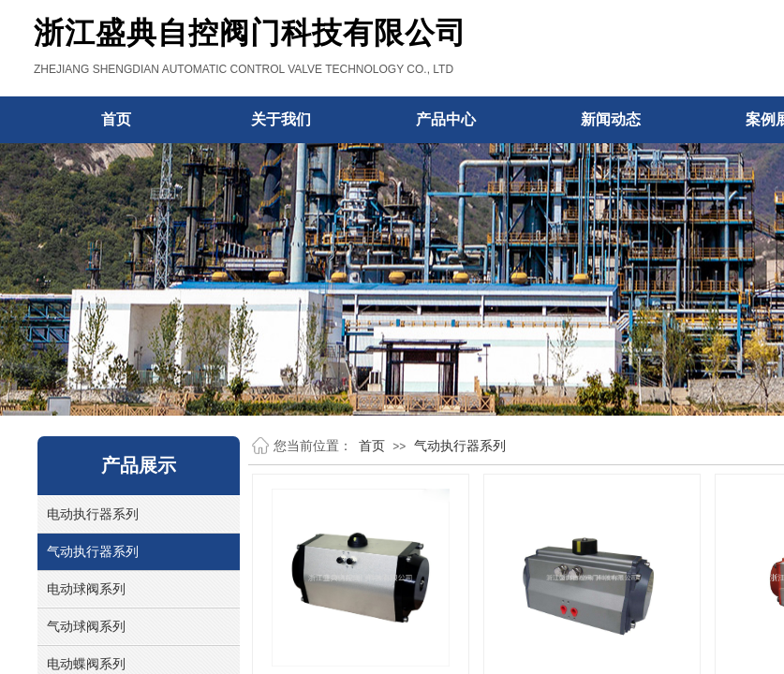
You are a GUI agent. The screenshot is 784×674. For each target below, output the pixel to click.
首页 (372, 446)
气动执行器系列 (460, 446)
